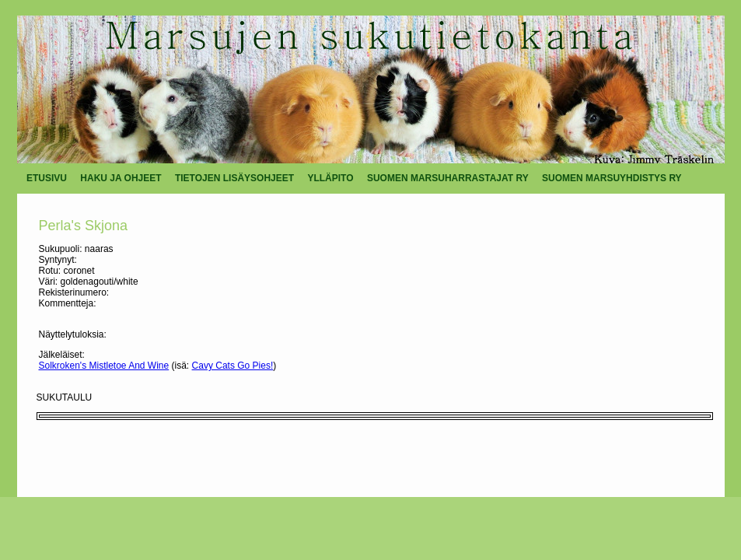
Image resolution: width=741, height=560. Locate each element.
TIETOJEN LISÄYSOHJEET (234, 178)
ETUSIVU (47, 178)
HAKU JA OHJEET (121, 178)
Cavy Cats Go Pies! (233, 366)
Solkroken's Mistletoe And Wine (104, 366)
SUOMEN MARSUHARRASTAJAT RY (448, 178)
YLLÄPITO (330, 178)
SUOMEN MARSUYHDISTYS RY (612, 178)
